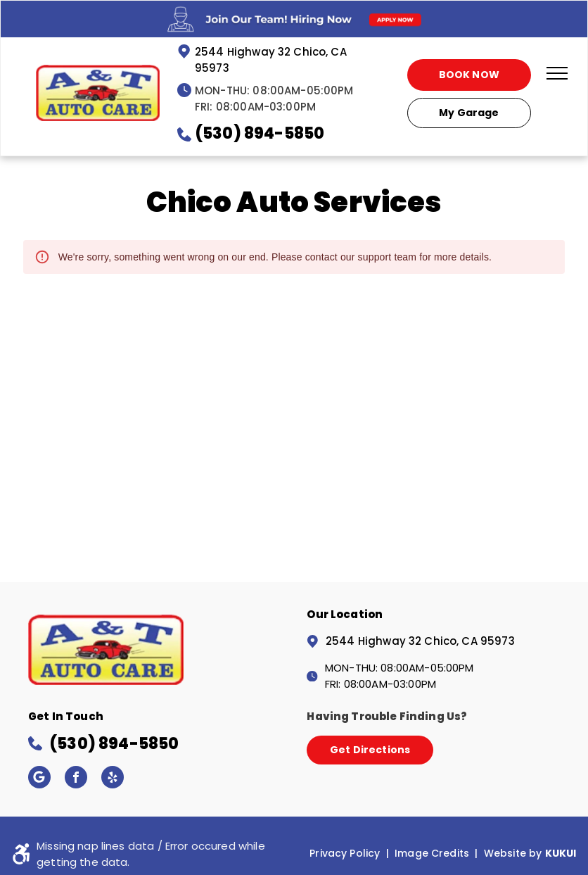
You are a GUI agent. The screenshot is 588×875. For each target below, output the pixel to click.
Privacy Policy (345, 853)
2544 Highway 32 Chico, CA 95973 (420, 641)
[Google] (39, 779)
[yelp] (113, 779)
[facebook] (76, 779)
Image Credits (432, 853)
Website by (513, 853)
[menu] (557, 73)
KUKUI (561, 853)
